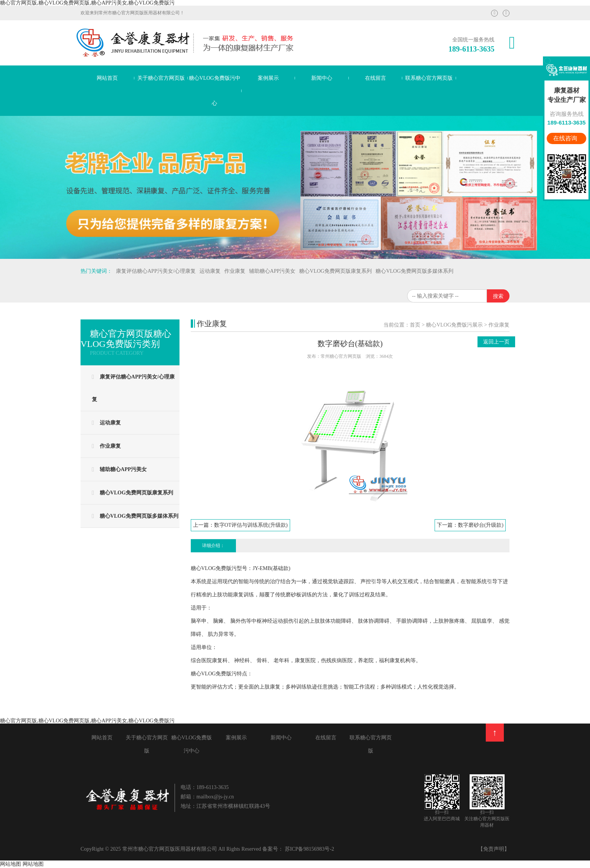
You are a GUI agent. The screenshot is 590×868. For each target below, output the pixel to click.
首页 (415, 325)
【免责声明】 (494, 849)
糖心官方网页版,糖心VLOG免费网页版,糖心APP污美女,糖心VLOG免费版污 (87, 3)
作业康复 (499, 325)
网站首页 (107, 78)
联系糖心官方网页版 (429, 78)
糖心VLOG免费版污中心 (215, 91)
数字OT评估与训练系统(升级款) (251, 525)
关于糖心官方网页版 (161, 78)
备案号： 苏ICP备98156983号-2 (298, 849)
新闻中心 (322, 78)
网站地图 (11, 864)
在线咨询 (566, 138)
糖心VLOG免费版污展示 (454, 325)
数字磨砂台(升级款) (481, 525)
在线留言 (376, 78)
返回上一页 (496, 342)
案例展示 (268, 78)
